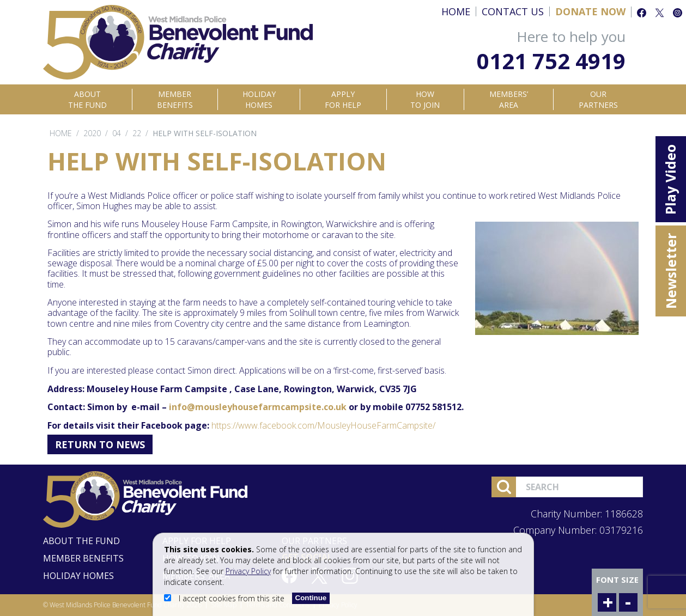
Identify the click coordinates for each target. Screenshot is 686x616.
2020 (92, 133)
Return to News (100, 444)
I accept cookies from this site (225, 598)
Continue (311, 598)
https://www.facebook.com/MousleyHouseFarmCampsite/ (323, 425)
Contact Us (513, 11)
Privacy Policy (248, 571)
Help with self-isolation (205, 133)
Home (456, 11)
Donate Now (590, 11)
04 (117, 133)
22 (137, 133)
